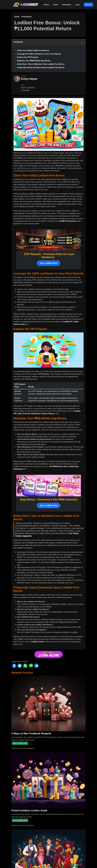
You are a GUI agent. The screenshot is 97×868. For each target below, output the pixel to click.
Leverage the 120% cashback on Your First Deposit (39, 54)
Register (88, 5)
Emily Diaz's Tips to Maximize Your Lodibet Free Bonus (41, 64)
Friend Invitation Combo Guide (29, 811)
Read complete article (20, 743)
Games (46, 5)
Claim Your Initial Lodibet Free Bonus (33, 50)
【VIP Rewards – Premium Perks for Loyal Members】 (48, 256)
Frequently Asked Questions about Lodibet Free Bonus (41, 68)
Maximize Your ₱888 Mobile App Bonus (34, 61)
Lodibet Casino (38, 642)
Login (77, 5)
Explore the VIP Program (28, 57)
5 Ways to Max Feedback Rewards (31, 733)
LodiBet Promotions (68, 221)
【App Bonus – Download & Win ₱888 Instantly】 (49, 499)
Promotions (67, 5)
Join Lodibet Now (48, 263)
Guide (56, 5)
